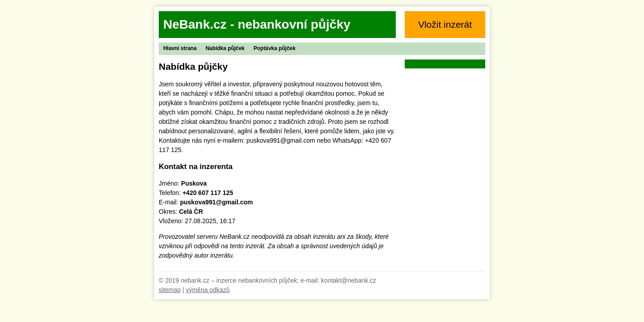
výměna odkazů (208, 290)
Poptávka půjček (275, 48)
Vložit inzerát (445, 24)
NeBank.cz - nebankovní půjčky (257, 24)
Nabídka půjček (225, 48)
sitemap (170, 290)
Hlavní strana (180, 48)
